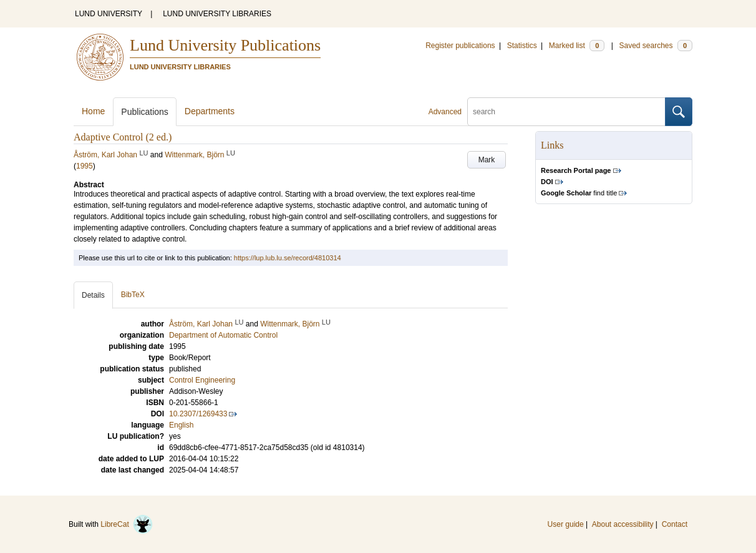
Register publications (460, 46)
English (181, 425)
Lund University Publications (225, 45)
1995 (85, 166)
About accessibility (623, 524)
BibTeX (133, 295)
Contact (675, 524)
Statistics (522, 46)
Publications (145, 112)
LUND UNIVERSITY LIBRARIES (217, 14)
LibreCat (127, 524)
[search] (566, 112)
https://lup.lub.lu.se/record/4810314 (288, 258)
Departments (210, 111)
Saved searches (656, 46)
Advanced (445, 112)
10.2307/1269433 (198, 414)
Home (93, 111)
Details (93, 295)
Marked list (577, 46)
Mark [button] (487, 160)
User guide (566, 524)
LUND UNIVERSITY (109, 14)
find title (579, 193)
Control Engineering (202, 380)
